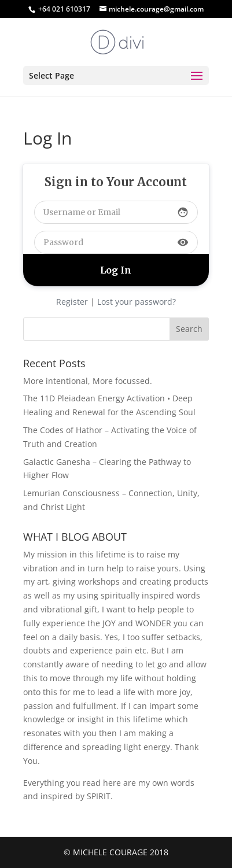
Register (72, 302)
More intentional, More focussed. (88, 381)
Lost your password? (137, 302)
